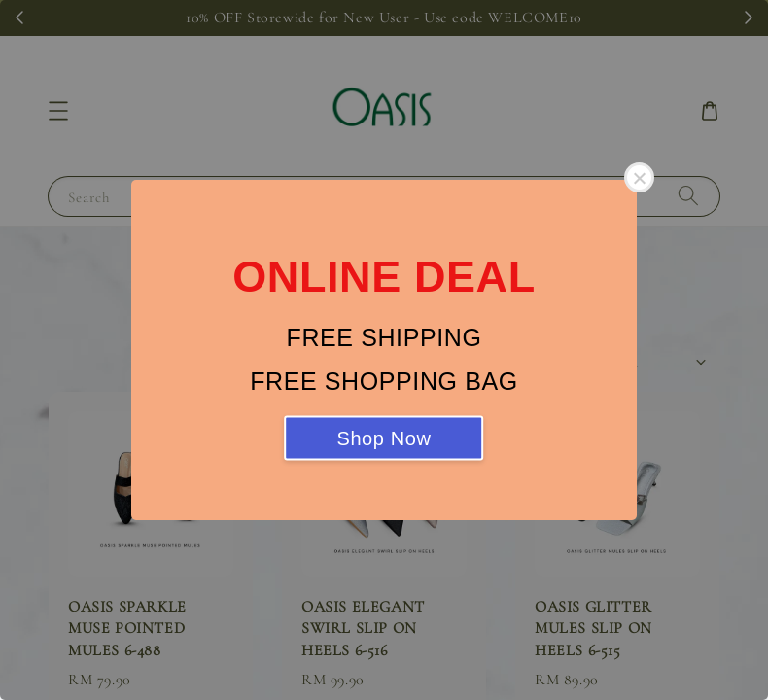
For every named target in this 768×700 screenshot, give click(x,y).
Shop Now (384, 438)
